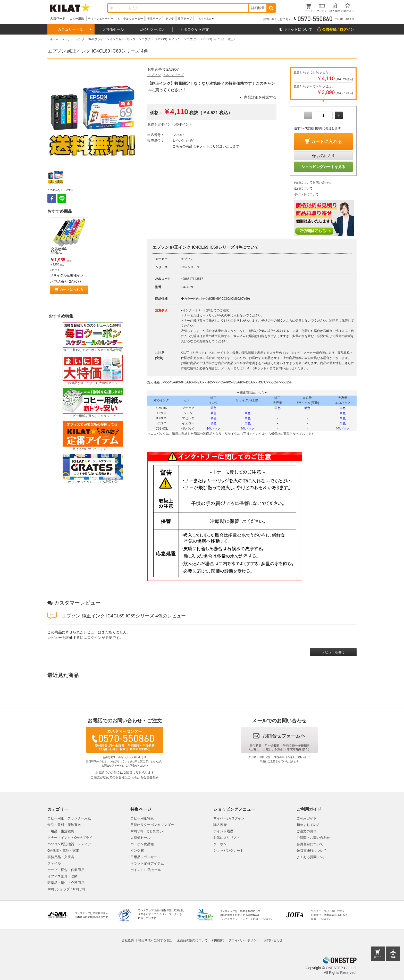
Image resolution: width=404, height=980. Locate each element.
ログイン (94, 638)
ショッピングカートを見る (323, 167)
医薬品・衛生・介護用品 (66, 883)
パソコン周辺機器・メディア (69, 844)
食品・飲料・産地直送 (64, 825)
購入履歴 (220, 825)
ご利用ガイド (307, 818)
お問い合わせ (273, 940)
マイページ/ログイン (229, 818)
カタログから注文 (195, 29)
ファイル (54, 863)
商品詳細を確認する (260, 97)
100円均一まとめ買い (147, 831)
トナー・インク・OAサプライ (70, 838)
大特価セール (113, 29)
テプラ (170, 19)
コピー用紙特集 (142, 818)
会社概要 (128, 940)
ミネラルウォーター (130, 19)
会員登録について (310, 844)
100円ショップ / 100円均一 (68, 889)
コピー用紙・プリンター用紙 (69, 818)
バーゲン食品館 (142, 844)
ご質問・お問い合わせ (313, 838)
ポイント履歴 (223, 831)
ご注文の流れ (307, 831)
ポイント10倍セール (146, 870)
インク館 (137, 851)
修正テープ (185, 19)
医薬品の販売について (192, 940)
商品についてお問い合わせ (313, 182)
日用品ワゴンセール (145, 857)
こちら (132, 777)
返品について (303, 188)
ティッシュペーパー (101, 19)
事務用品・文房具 (61, 857)
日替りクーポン (152, 29)
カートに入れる (71, 290)
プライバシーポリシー (244, 940)
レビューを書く (333, 652)
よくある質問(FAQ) (311, 857)
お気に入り (326, 156)
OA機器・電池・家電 (63, 851)
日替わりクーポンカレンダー (152, 825)
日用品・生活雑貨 (61, 831)
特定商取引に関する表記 (155, 940)
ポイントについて (306, 194)
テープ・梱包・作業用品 (66, 870)
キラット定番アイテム (147, 863)
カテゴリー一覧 (70, 29)
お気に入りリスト (227, 838)
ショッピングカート (228, 851)
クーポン (220, 844)
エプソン (154, 75)
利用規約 (218, 940)
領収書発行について (312, 851)
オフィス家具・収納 (62, 876)
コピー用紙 (77, 19)
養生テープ (154, 19)
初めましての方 (308, 825)
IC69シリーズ (174, 75)
